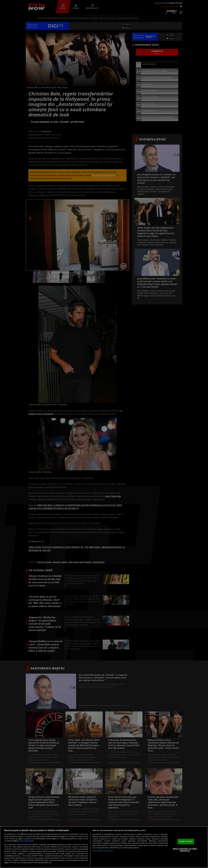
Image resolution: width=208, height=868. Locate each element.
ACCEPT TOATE (186, 841)
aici (20, 856)
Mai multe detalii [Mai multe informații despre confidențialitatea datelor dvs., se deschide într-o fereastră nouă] (27, 841)
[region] (104, 847)
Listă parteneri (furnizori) (103, 851)
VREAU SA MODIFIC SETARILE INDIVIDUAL (185, 850)
